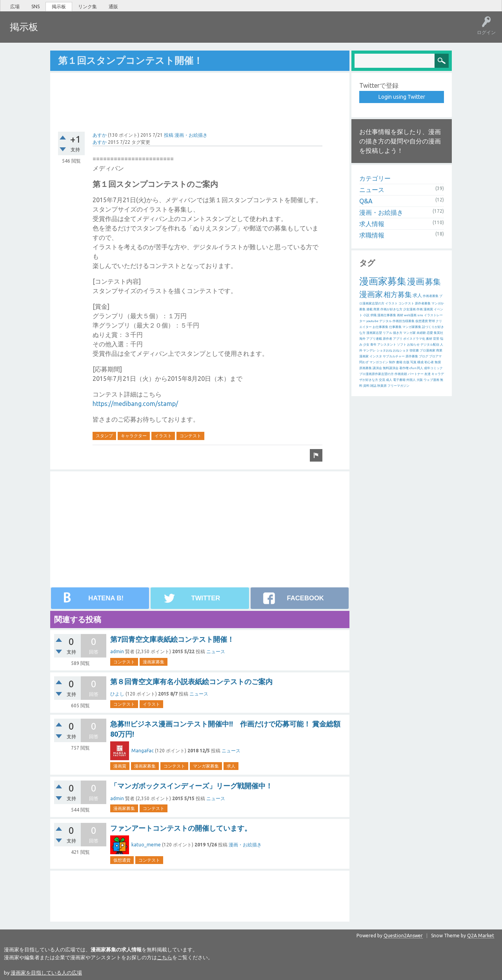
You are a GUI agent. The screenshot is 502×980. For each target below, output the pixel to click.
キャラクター (134, 435)
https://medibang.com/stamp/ (135, 403)
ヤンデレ (369, 350)
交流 (382, 380)
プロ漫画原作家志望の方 (376, 374)
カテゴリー (375, 178)
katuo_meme (146, 844)
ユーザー (132, 33)
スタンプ (104, 435)
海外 (362, 338)
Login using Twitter (402, 96)
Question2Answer (403, 935)
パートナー (416, 374)
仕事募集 (395, 327)
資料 (366, 385)
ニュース (216, 651)
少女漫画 (409, 309)
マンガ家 (409, 332)
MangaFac (143, 750)
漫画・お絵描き (191, 135)
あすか (100, 135)
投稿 (169, 135)
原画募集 (366, 368)
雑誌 (373, 385)
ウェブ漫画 (431, 380)
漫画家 (371, 294)
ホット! (58, 33)
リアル (387, 332)
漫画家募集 (154, 661)
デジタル (386, 321)
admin (117, 651)
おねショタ (401, 350)
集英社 (438, 332)
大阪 (420, 380)
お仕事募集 (380, 327)
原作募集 (412, 356)
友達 (427, 374)
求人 (231, 766)
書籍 (399, 362)
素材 (429, 338)
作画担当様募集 (404, 321)
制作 (392, 362)
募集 (433, 281)
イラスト (163, 435)
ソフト (402, 344)
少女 (366, 344)
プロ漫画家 (427, 350)
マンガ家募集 (206, 766)
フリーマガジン (398, 385)
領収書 (414, 350)
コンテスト (190, 435)
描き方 (398, 332)
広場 (15, 6)
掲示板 (59, 6)
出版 (406, 362)
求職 (373, 315)
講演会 (377, 368)
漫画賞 (120, 766)
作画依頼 (401, 374)
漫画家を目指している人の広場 (46, 972)
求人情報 (372, 223)
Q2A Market (481, 935)
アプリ (398, 338)
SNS (35, 6)
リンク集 (87, 6)
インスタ (376, 356)
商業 (376, 309)
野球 (432, 321)
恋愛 (430, 332)
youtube (372, 321)
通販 (113, 6)
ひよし (117, 693)
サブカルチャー (394, 356)
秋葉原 (382, 385)
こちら (165, 957)
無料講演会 (391, 368)
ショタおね (384, 350)
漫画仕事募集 (387, 315)
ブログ (424, 356)
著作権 (404, 368)
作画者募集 (431, 296)
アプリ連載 (374, 338)
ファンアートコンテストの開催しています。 (181, 828)
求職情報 (372, 235)
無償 (438, 362)
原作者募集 (423, 303)
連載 (369, 309)
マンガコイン (379, 362)
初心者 (429, 362)
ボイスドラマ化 (414, 338)
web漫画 (410, 315)
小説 (366, 315)
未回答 (82, 33)
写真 (413, 362)
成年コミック (433, 368)
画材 (400, 315)
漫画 (416, 281)
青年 (373, 344)
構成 (420, 362)
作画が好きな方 (391, 309)
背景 (436, 338)
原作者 (387, 338)
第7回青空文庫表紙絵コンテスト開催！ (172, 639)
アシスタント (387, 344)
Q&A (366, 201)
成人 (389, 380)
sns (420, 315)
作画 (420, 309)
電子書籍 (399, 380)
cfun (413, 368)
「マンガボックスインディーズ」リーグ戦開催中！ (191, 785)
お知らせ (413, 344)
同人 (420, 368)
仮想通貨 (122, 860)
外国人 (411, 380)
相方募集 (398, 294)
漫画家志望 (374, 332)
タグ (106, 33)
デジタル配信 (430, 344)
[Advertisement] (200, 97)
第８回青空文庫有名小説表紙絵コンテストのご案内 (191, 681)
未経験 (421, 332)
